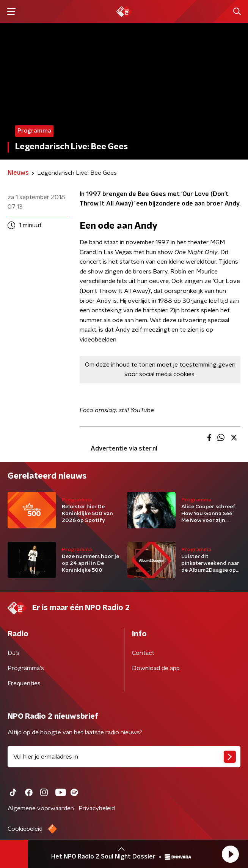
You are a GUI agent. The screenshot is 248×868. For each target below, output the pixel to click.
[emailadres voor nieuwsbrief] (124, 757)
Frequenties (24, 683)
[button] (230, 854)
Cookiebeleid (25, 829)
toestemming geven (207, 365)
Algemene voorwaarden (41, 808)
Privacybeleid (97, 808)
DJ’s (13, 653)
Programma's (26, 668)
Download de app (156, 668)
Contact (143, 653)
